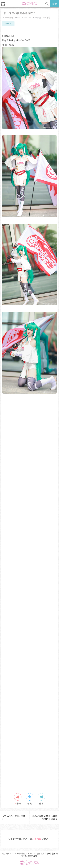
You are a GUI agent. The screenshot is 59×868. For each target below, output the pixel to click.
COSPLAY (8, 23)
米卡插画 (9, 18)
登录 (55, 4)
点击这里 (37, 839)
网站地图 (51, 854)
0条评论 (47, 18)
